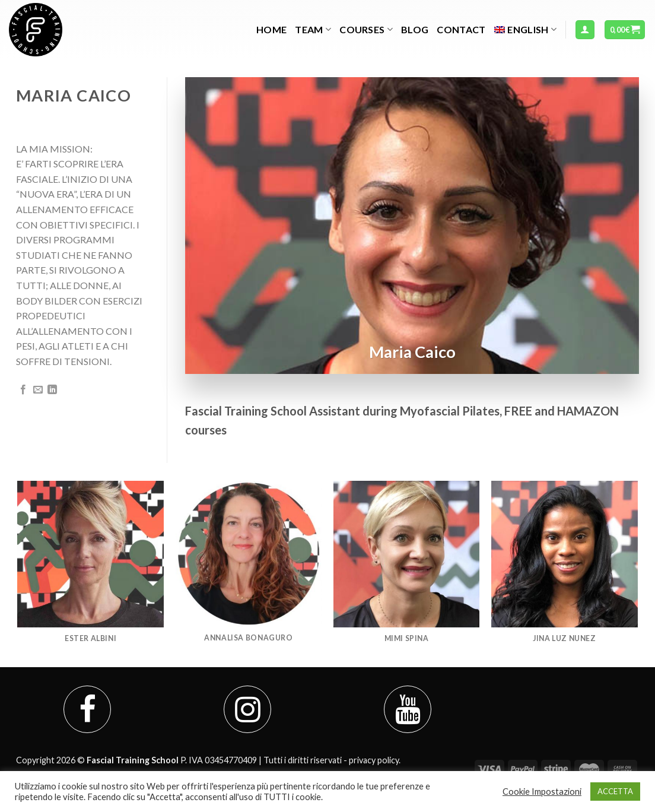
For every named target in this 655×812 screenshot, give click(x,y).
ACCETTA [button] (615, 791)
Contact (461, 29)
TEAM (313, 30)
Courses (366, 30)
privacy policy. (375, 760)
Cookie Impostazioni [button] (542, 792)
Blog (415, 29)
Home (271, 29)
